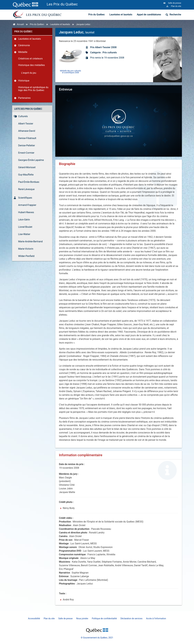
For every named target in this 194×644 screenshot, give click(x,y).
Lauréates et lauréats (121, 15)
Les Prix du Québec (62, 4)
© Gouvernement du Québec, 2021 (97, 638)
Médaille (23, 52)
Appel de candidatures (149, 15)
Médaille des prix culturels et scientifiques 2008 (71, 72)
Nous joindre (82, 618)
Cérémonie (24, 45)
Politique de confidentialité (104, 618)
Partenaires (24, 98)
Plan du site (49, 618)
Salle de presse (65, 618)
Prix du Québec (97, 15)
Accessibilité (34, 618)
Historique (24, 81)
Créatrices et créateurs (30, 59)
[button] (119, 117)
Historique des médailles (32, 65)
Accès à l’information (156, 618)
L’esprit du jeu (29, 73)
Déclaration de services (131, 618)
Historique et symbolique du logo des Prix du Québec (33, 89)
